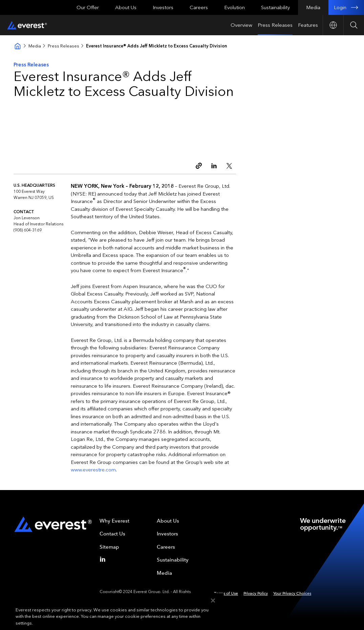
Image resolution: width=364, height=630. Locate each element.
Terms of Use (226, 593)
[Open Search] (354, 25)
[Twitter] (231, 166)
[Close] (213, 610)
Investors (163, 7)
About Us (126, 7)
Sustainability (275, 7)
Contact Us (112, 534)
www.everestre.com (93, 470)
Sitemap (109, 547)
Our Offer (88, 7)
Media (313, 7)
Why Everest (114, 521)
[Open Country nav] (333, 25)
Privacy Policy (256, 593)
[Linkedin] (215, 166)
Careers (199, 7)
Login (346, 7)
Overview (241, 25)
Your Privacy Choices (292, 593)
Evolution (234, 7)
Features (308, 25)
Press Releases (275, 25)
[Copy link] (200, 166)
